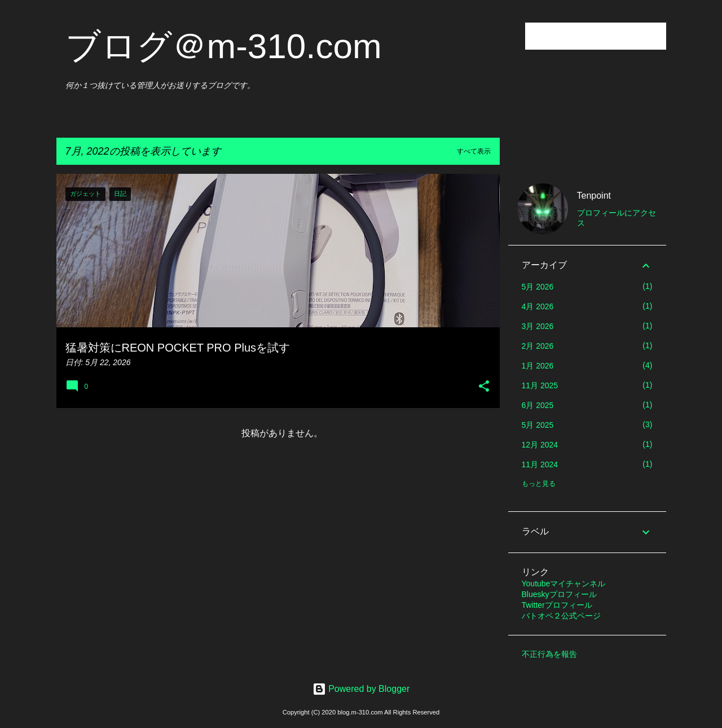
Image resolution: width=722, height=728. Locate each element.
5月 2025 (538, 425)
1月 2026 (538, 366)
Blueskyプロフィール (559, 594)
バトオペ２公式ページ (561, 616)
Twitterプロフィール (557, 605)
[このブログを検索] (607, 36)
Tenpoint (594, 196)
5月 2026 (538, 287)
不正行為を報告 (549, 654)
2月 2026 (538, 346)
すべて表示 (474, 151)
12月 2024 (540, 445)
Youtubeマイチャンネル (564, 584)
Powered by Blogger (361, 689)
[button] (484, 387)
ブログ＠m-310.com (224, 46)
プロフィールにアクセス (617, 218)
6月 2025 (538, 405)
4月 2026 (538, 306)
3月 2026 (538, 326)
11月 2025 (540, 385)
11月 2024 (540, 464)
